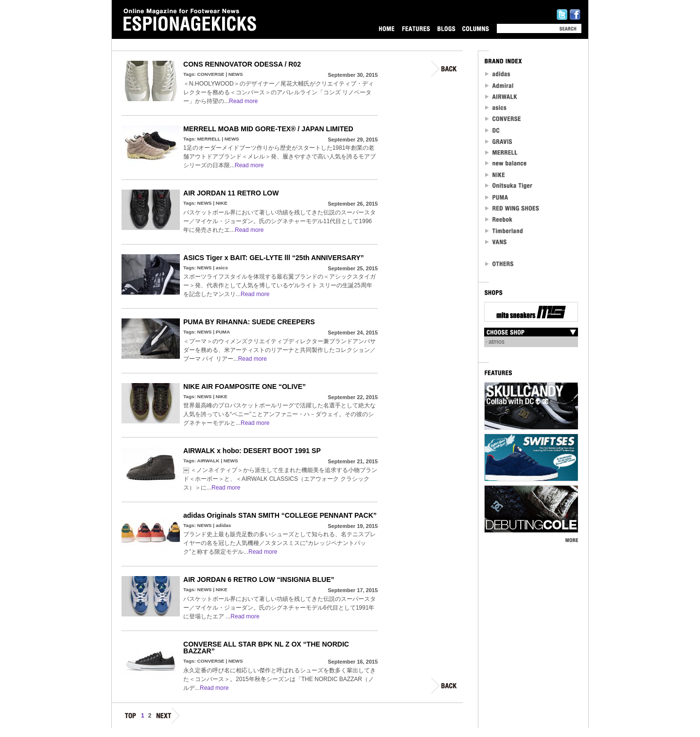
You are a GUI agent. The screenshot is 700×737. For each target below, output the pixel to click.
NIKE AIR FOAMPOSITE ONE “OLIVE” (245, 386)
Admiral (500, 85)
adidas (224, 525)
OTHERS (500, 264)
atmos (497, 342)
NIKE (222, 203)
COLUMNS (475, 28)
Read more (243, 101)
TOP (131, 717)
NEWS (236, 74)
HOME (387, 28)
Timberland (504, 231)
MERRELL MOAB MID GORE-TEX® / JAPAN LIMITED (268, 129)
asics (222, 268)
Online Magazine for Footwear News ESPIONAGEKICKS (190, 20)
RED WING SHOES (512, 208)
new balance (506, 164)
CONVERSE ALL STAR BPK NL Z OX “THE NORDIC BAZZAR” (266, 648)
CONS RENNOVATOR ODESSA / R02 (242, 64)
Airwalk (501, 97)
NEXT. (167, 717)
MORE (571, 540)
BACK (445, 69)
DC (493, 130)
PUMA (223, 332)
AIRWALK (208, 461)
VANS (496, 242)
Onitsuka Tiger (509, 186)
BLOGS (446, 28)
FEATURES (416, 28)
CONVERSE (211, 74)
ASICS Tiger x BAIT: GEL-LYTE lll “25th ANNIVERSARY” (274, 258)
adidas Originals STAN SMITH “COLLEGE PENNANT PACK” (280, 515)
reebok (499, 219)
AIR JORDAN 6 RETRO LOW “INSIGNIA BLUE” (259, 579)
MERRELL (209, 139)
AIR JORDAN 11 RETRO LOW (231, 193)
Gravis (499, 141)
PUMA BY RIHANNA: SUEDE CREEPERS (249, 322)
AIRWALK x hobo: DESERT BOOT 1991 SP (252, 451)
